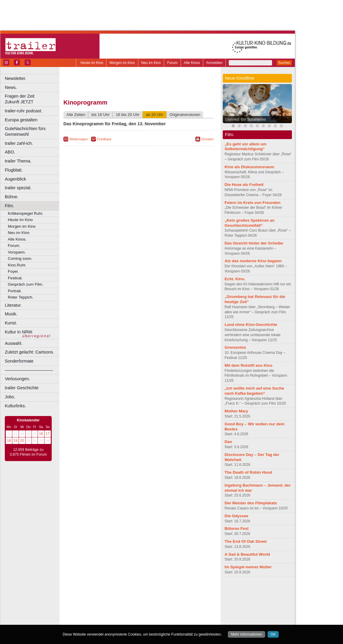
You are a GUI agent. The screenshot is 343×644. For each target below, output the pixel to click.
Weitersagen (79, 139)
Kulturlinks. (15, 406)
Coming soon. (20, 258)
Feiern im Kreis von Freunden (253, 203)
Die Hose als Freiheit (244, 185)
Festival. (15, 278)
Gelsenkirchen (129, 606)
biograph (90, 596)
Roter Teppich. (21, 297)
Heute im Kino (92, 63)
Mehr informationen (246, 634)
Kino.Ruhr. (17, 265)
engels (121, 596)
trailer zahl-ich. (19, 143)
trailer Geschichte (22, 388)
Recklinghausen (118, 616)
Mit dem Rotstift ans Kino (248, 365)
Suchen (284, 63)
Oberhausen (168, 611)
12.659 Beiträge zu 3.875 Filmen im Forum (28, 452)
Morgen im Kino (122, 63)
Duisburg (183, 601)
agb (172, 591)
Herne (161, 606)
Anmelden (214, 63)
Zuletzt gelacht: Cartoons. (29, 352)
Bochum (93, 601)
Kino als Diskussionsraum (249, 167)
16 (41, 434)
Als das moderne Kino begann (253, 261)
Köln (182, 606)
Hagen (148, 606)
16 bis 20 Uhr (127, 115)
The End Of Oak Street (246, 541)
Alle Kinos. (17, 239)
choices (107, 596)
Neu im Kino (151, 63)
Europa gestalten (21, 120)
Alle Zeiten (76, 115)
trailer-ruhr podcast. (24, 111)
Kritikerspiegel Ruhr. (26, 213)
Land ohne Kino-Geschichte (251, 325)
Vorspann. (17, 252)
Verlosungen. (17, 379)
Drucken (208, 139)
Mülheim (137, 611)
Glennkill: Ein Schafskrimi (245, 120)
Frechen (109, 606)
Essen (96, 606)
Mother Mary (236, 411)
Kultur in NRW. (19, 332)
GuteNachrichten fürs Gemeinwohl (25, 131)
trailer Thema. (18, 161)
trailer (139, 596)
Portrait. (15, 291)
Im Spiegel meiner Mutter (248, 567)
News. (11, 87)
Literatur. (13, 305)
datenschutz (156, 591)
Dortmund (147, 601)
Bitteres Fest (237, 529)
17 (48, 434)
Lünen (123, 611)
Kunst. (11, 323)
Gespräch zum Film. (26, 284)
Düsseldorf (165, 601)
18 (9, 441)
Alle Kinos (192, 63)
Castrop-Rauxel (124, 601)
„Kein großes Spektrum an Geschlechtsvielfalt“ (250, 223)
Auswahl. (14, 343)
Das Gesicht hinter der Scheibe (254, 243)
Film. (9, 206)
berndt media (113, 591)
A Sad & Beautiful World (247, 554)
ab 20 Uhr (155, 115)
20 (22, 441)
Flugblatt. (14, 170)
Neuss (151, 611)
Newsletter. (15, 78)
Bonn (106, 601)
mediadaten (187, 591)
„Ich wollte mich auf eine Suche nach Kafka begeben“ (254, 391)
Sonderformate (19, 361)
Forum (172, 63)
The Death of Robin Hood (248, 472)
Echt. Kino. (235, 279)
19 (15, 441)
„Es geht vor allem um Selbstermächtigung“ (245, 147)
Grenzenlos (235, 347)
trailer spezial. (18, 188)
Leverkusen (107, 611)
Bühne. (12, 197)
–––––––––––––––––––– (29, 370)
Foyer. (13, 271)
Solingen (140, 616)
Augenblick (15, 179)
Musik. (11, 314)
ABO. (10, 152)
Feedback (104, 139)
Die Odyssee (236, 516)
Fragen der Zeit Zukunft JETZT (33, 99)
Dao (228, 442)
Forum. (14, 246)
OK (273, 634)
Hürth (172, 606)
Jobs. (10, 397)
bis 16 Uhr (100, 115)
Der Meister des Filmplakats (251, 503)
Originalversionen (185, 115)
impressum (135, 591)
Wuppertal (164, 616)
